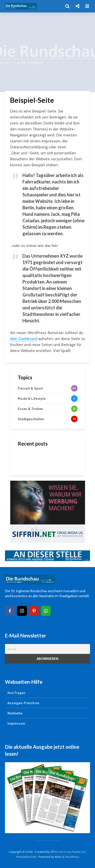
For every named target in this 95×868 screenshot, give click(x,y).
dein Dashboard (24, 339)
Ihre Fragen (16, 693)
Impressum (16, 723)
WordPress (72, 857)
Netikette (15, 713)
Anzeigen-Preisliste (23, 703)
